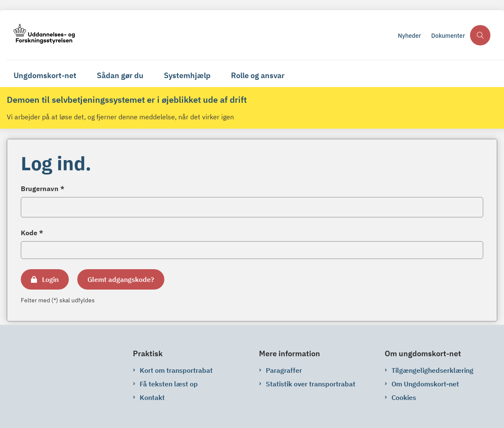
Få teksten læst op (169, 384)
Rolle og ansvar (258, 75)
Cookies (404, 397)
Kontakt (152, 397)
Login (50, 279)
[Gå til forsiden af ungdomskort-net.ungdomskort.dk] (200, 35)
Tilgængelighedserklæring (432, 370)
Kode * (32, 233)
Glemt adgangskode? (121, 279)
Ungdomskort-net (45, 75)
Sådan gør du (120, 75)
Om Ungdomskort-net (425, 384)
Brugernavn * (43, 189)
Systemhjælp (187, 75)
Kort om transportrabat (176, 370)
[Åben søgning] (480, 35)
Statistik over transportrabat (311, 384)
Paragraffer (284, 370)
